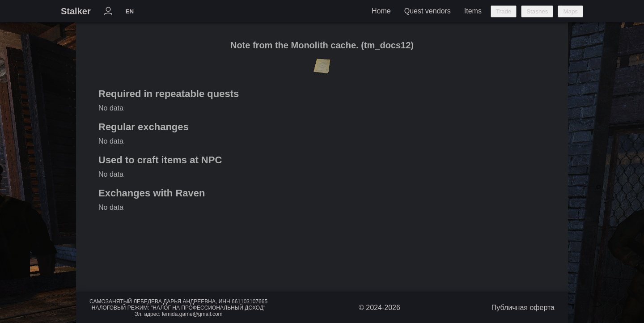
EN (130, 11)
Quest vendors (428, 11)
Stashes (537, 11)
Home (381, 11)
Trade (504, 11)
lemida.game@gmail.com (192, 314)
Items (473, 11)
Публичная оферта (523, 308)
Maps (570, 11)
